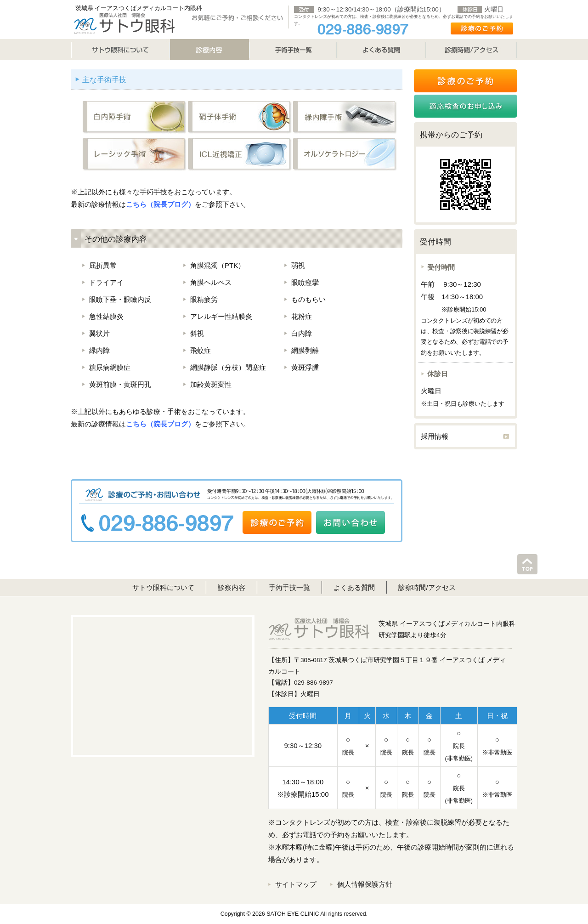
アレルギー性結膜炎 (221, 316)
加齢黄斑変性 (211, 384)
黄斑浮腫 (305, 367)
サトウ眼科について (120, 50)
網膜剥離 (305, 350)
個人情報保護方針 (365, 884)
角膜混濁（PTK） (218, 265)
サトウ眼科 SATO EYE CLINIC (124, 23)
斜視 (197, 333)
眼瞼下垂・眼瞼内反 (120, 299)
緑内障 (99, 350)
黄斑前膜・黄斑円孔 (120, 384)
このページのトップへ (527, 564)
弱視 (298, 265)
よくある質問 (381, 50)
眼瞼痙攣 (305, 282)
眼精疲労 (204, 299)
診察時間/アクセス (427, 587)
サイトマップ (296, 884)
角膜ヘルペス (211, 282)
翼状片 (99, 333)
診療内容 (209, 50)
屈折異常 (103, 265)
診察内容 (232, 587)
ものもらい (308, 299)
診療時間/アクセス (472, 50)
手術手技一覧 (289, 587)
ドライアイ (106, 282)
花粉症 (302, 316)
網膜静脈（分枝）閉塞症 (228, 367)
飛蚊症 (201, 350)
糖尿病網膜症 (110, 367)
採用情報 (435, 436)
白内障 (302, 333)
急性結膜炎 (106, 316)
